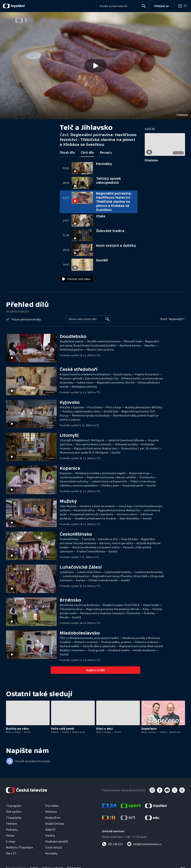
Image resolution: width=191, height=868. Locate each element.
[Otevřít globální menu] (182, 6)
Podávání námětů (57, 841)
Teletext (11, 824)
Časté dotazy (54, 847)
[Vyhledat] (107, 319)
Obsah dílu (67, 152)
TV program (14, 806)
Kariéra (50, 835)
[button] (95, 66)
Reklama (51, 812)
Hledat (143, 7)
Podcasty (12, 829)
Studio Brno (53, 818)
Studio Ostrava (55, 824)
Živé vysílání (14, 812)
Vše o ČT (11, 853)
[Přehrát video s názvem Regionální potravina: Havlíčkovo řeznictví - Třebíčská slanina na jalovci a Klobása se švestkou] (95, 66)
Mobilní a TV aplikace (19, 847)
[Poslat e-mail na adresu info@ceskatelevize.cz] (144, 844)
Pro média (52, 806)
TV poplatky (14, 818)
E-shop (11, 841)
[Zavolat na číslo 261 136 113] (112, 844)
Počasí (10, 835)
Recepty (106, 152)
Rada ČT (51, 829)
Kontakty (51, 853)
